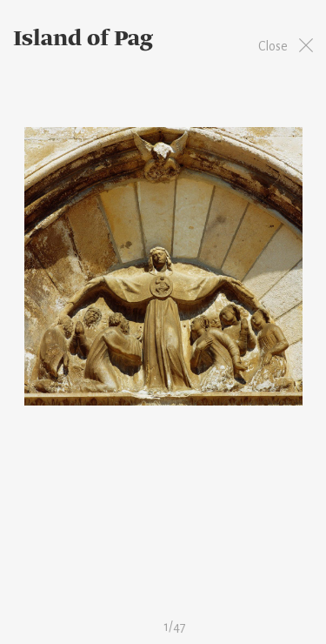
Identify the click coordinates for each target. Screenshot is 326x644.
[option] (163, 266)
